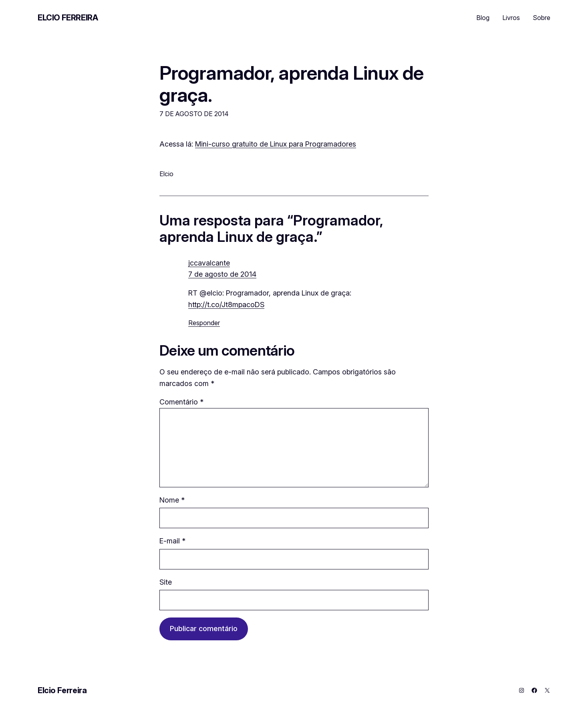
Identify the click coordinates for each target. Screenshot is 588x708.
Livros (511, 18)
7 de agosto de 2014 (222, 274)
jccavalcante (209, 263)
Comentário (181, 402)
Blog (483, 18)
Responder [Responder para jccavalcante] (204, 323)
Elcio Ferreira (68, 18)
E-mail (172, 541)
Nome (172, 500)
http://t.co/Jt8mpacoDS (226, 305)
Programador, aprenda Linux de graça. (291, 84)
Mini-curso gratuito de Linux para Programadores (276, 144)
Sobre (542, 18)
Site (166, 582)
